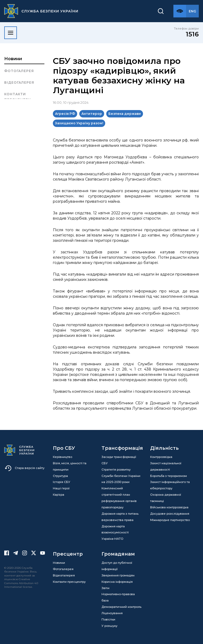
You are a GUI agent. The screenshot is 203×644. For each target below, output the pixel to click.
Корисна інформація (117, 582)
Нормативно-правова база (118, 597)
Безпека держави (125, 114)
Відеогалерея (19, 82)
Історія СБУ (62, 482)
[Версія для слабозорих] (180, 11)
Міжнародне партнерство (170, 520)
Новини (13, 59)
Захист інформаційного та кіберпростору (170, 485)
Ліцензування (112, 613)
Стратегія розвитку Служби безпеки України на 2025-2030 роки (121, 476)
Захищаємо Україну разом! (79, 123)
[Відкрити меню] (11, 33)
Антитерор (92, 114)
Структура (60, 476)
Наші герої (61, 488)
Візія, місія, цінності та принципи (70, 466)
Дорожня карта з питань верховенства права (120, 517)
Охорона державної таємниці (166, 498)
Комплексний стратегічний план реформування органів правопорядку (119, 498)
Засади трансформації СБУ (119, 460)
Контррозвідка (161, 457)
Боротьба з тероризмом (169, 476)
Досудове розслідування (170, 514)
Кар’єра (59, 495)
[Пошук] (161, 11)
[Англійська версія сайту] (192, 11)
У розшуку (109, 626)
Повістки (108, 619)
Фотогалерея (19, 71)
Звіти (105, 588)
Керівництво (63, 457)
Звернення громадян (118, 575)
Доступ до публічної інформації (117, 566)
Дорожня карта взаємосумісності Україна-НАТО (115, 533)
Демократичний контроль (121, 607)
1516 (192, 34)
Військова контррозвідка (169, 507)
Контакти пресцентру (17, 97)
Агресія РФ (65, 114)
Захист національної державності (166, 466)
